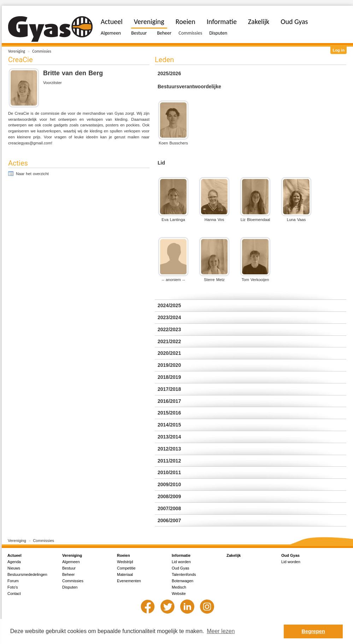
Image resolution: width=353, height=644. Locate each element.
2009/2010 (169, 484)
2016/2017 (169, 401)
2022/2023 (169, 329)
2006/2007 (169, 520)
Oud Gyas (294, 22)
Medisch (179, 587)
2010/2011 (169, 472)
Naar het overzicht (32, 174)
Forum (13, 581)
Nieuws (14, 568)
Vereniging (17, 51)
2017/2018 (169, 389)
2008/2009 (169, 496)
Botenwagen (183, 581)
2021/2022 (169, 341)
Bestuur (139, 33)
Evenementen (129, 581)
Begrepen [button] (313, 631)
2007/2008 (169, 508)
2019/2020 (169, 365)
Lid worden (181, 562)
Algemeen (111, 33)
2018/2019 (169, 377)
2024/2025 (169, 305)
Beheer (164, 33)
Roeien (186, 22)
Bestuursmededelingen (27, 574)
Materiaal (125, 574)
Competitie (126, 568)
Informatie (222, 22)
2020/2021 (169, 353)
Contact (14, 594)
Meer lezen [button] (221, 631)
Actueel (112, 22)
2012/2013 (169, 449)
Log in (339, 50)
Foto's (13, 587)
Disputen (218, 33)
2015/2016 (169, 413)
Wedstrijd (125, 562)
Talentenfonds (184, 574)
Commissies (42, 51)
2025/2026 (169, 73)
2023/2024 (169, 317)
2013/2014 (169, 437)
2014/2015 (169, 425)
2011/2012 (169, 461)
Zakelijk (259, 22)
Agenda (14, 562)
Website (179, 594)
